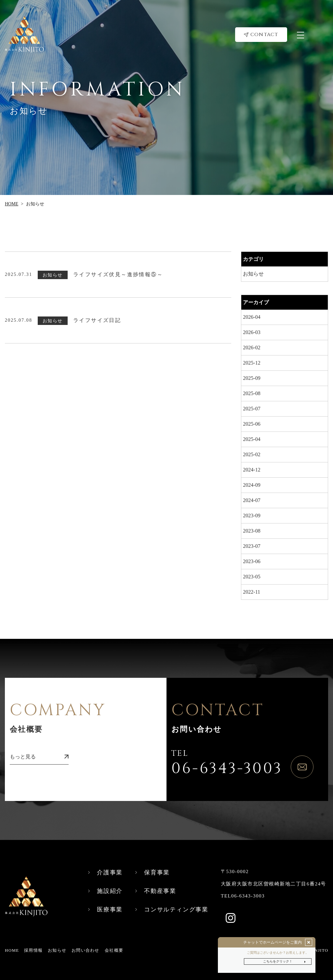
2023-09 (252, 516)
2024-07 (252, 500)
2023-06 (252, 561)
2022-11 (252, 592)
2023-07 (252, 546)
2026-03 (252, 332)
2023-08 (252, 531)
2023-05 (252, 577)
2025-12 (252, 363)
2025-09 (252, 378)
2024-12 (252, 470)
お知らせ (253, 274)
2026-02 (252, 348)
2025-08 (252, 393)
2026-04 (252, 317)
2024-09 (252, 485)
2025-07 (252, 409)
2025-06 (252, 424)
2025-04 (252, 439)
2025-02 (252, 454)
